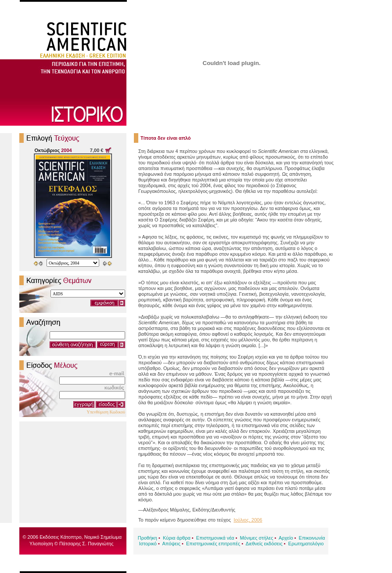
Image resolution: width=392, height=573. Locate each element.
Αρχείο (286, 538)
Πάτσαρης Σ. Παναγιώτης (86, 544)
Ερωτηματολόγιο (306, 544)
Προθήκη (147, 538)
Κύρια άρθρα (177, 538)
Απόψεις (171, 544)
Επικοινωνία (312, 538)
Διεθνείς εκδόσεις (264, 544)
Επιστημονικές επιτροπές (213, 544)
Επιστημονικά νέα (215, 538)
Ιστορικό (148, 544)
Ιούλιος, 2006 (248, 520)
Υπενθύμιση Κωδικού (106, 412)
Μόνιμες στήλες (256, 538)
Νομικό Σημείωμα (103, 537)
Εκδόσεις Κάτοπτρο (60, 537)
